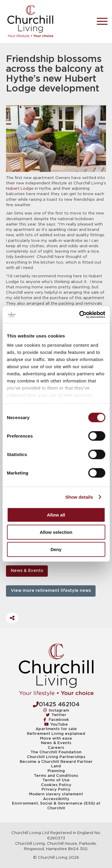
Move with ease (56, 738)
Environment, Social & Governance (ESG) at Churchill (56, 806)
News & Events (27, 571)
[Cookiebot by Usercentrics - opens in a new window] (80, 315)
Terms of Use (56, 780)
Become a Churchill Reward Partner (56, 762)
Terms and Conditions (56, 776)
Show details (79, 497)
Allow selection (56, 532)
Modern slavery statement (56, 794)
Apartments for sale (56, 729)
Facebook (56, 720)
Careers (56, 748)
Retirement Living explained (56, 734)
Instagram (56, 710)
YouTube (56, 724)
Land (56, 766)
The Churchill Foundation (56, 752)
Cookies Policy (56, 785)
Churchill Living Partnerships (56, 757)
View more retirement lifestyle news (51, 591)
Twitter (56, 715)
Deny (56, 549)
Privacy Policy (56, 789)
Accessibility (56, 799)
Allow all (56, 515)
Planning (56, 771)
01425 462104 (56, 704)
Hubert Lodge (20, 189)
